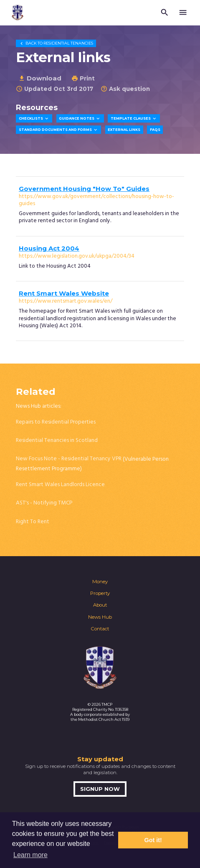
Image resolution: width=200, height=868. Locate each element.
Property (100, 593)
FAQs (155, 130)
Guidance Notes (80, 119)
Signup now (100, 789)
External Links (124, 130)
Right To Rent (33, 522)
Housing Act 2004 (49, 248)
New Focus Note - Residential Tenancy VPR (69, 459)
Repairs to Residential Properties (56, 422)
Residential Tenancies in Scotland (57, 440)
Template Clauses (134, 119)
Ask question (125, 89)
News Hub (100, 617)
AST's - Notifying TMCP (44, 503)
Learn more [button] (30, 855)
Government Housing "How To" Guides (84, 189)
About (100, 605)
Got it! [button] (153, 840)
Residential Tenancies (56, 43)
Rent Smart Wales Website (64, 294)
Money (100, 582)
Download (40, 78)
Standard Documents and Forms (59, 130)
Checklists (34, 119)
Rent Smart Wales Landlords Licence (60, 485)
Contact (100, 629)
